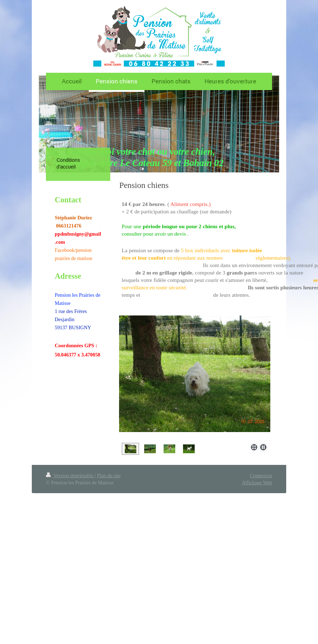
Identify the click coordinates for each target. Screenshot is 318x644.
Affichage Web (257, 483)
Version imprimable (70, 475)
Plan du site (109, 475)
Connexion (261, 475)
